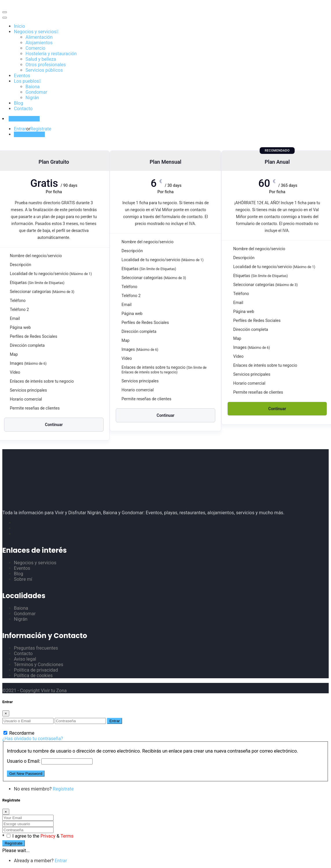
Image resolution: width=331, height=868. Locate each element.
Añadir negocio (24, 119)
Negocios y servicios (35, 32)
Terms (67, 836)
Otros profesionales (46, 65)
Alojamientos (39, 43)
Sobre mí (23, 579)
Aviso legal (25, 659)
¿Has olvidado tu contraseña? (33, 739)
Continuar (54, 425)
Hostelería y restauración (51, 54)
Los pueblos (26, 81)
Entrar (20, 129)
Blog (19, 103)
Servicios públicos (44, 70)
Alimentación (39, 37)
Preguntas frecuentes (36, 648)
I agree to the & (43, 836)
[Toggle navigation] (5, 12)
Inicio (19, 26)
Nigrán (32, 98)
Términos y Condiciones (39, 665)
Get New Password (26, 774)
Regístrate (41, 129)
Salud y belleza (41, 59)
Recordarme (19, 733)
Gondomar (36, 92)
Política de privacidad (36, 670)
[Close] (6, 713)
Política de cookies (33, 676)
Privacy (49, 836)
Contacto (23, 109)
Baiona (33, 87)
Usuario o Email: (24, 761)
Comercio (35, 48)
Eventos (22, 76)
